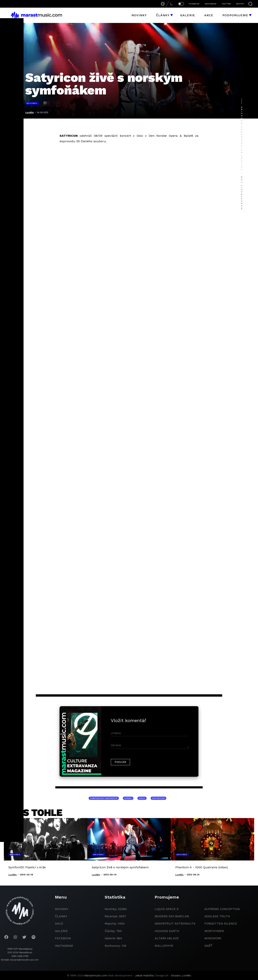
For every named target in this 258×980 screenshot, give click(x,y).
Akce (209, 15)
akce (59, 923)
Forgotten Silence (221, 923)
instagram (64, 946)
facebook (63, 938)
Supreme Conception (222, 909)
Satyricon (158, 798)
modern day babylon (172, 916)
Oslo (142, 798)
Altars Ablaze (167, 938)
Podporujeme (235, 15)
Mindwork (213, 938)
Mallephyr (164, 946)
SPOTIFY (240, 4)
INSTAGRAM (211, 4)
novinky (62, 909)
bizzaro (176, 975)
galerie (61, 931)
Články (163, 15)
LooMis (29, 112)
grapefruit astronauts (175, 923)
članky (61, 916)
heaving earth (167, 931)
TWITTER (226, 4)
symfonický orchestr (104, 798)
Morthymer (214, 931)
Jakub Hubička (144, 975)
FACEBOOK (194, 4)
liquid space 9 (167, 909)
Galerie (188, 15)
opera (128, 798)
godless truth (217, 916)
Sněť (208, 946)
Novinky (139, 15)
